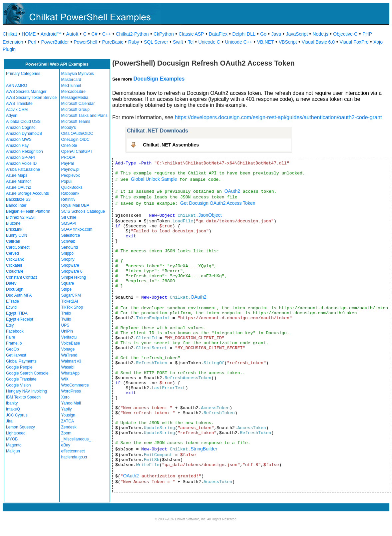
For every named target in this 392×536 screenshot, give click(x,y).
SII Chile (69, 217)
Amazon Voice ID (21, 163)
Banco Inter (16, 205)
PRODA (68, 157)
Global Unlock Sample (154, 179)
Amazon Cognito (21, 128)
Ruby (134, 42)
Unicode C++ (238, 42)
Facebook (15, 331)
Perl (32, 42)
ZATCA (68, 421)
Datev (11, 283)
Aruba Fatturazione (23, 169)
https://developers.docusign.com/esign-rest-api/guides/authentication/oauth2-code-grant (278, 117)
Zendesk (69, 427)
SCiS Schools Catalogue (83, 211)
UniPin (67, 331)
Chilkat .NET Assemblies (171, 145)
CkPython (164, 34)
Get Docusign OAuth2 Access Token (218, 203)
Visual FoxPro (354, 42)
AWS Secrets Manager (26, 92)
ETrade (12, 301)
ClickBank (15, 259)
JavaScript (297, 34)
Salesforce (71, 235)
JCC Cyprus (17, 415)
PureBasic (113, 42)
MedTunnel (71, 86)
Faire (10, 337)
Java (276, 34)
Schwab (68, 241)
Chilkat (10, 34)
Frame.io (14, 343)
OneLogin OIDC (75, 139)
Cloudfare (15, 271)
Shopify (68, 259)
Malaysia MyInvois (78, 74)
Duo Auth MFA (19, 295)
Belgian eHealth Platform (28, 211)
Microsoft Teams (76, 122)
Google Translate (21, 379)
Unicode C (209, 42)
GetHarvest (16, 355)
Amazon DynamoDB (24, 134)
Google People (19, 367)
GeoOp (12, 349)
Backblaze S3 (18, 199)
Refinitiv (68, 199)
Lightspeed (16, 433)
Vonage (68, 349)
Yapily (67, 409)
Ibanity (12, 403)
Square (68, 283)
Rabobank (70, 193)
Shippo (67, 253)
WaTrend (69, 355)
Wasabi (68, 367)
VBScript (288, 42)
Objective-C (345, 34)
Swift (178, 42)
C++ (107, 34)
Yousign (68, 415)
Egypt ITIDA (17, 313)
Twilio (66, 319)
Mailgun (13, 451)
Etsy (10, 325)
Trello (66, 313)
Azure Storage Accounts (27, 193)
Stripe (66, 289)
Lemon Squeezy (20, 427)
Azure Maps (17, 175)
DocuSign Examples (159, 79)
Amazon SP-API (20, 157)
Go (263, 34)
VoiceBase (71, 343)
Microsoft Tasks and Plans (84, 116)
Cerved (12, 253)
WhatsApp (70, 373)
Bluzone (13, 223)
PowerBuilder (55, 42)
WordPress (71, 391)
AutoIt (72, 34)
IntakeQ (13, 409)
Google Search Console (27, 373)
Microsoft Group (75, 110)
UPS (65, 325)
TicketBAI (70, 301)
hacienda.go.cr (74, 457)
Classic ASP (191, 34)
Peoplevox (71, 175)
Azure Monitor (18, 181)
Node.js (320, 34)
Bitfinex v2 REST (21, 217)
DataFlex (218, 34)
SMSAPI (69, 223)
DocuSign (15, 289)
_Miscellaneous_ (76, 439)
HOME (29, 34)
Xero (65, 397)
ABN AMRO (16, 86)
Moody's (69, 128)
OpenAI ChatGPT (77, 151)
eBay (66, 445)
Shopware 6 (72, 271)
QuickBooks (72, 187)
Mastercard (71, 80)
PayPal (68, 163)
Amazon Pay (17, 145)
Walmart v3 (71, 361)
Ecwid (11, 307)
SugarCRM (71, 295)
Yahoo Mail (71, 403)
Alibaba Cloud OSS (23, 122)
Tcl (191, 42)
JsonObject (210, 215)
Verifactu (69, 337)
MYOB (12, 439)
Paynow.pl (70, 169)
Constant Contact (21, 277)
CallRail (13, 241)
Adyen (12, 116)
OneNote (69, 145)
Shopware (70, 265)
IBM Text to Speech (23, 397)
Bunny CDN (16, 235)
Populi (67, 181)
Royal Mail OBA (75, 205)
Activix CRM (17, 110)
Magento (14, 445)
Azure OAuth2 (18, 187)
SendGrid (70, 247)
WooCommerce (75, 385)
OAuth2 (232, 191)
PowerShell (85, 42)
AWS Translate (19, 104)
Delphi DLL (244, 34)
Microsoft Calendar (78, 104)
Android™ (51, 34)
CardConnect (18, 247)
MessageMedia (75, 98)
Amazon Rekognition (24, 151)
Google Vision (18, 385)
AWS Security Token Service (31, 98)
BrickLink (14, 229)
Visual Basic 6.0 (318, 42)
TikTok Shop (72, 307)
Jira (9, 421)
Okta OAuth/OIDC (77, 134)
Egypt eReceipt (19, 319)
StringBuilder (204, 449)
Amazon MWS (19, 139)
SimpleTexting (74, 277)
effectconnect (73, 451)
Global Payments (21, 361)
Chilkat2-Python (132, 34)
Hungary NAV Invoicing (26, 391)
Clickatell (14, 265)
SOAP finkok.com (77, 229)
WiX (65, 379)
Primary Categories (23, 74)
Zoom (66, 433)
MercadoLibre (73, 92)
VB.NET (266, 42)
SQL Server (156, 42)
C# (94, 34)
